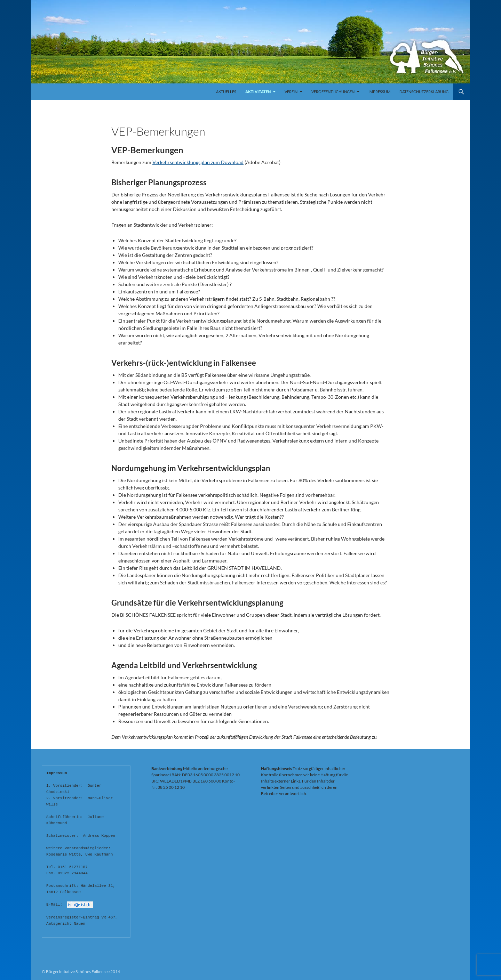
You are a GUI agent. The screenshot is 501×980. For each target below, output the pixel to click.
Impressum (379, 92)
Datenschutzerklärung (424, 92)
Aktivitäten (258, 92)
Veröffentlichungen (333, 92)
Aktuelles (226, 92)
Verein (291, 92)
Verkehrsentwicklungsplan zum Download (198, 162)
